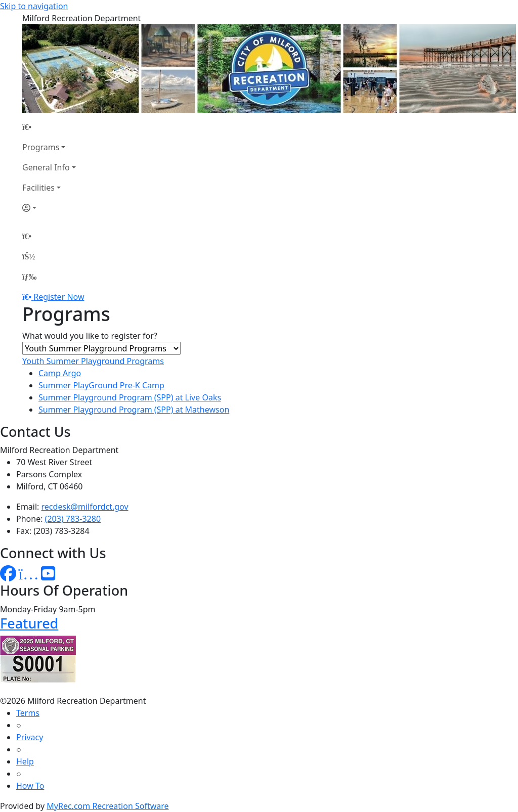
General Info (46, 167)
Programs (41, 147)
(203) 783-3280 (73, 519)
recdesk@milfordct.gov (85, 507)
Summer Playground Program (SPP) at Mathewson (134, 410)
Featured (29, 623)
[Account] (49, 208)
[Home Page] (49, 127)
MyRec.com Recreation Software (107, 806)
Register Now (59, 297)
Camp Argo (60, 373)
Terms (28, 713)
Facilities (38, 188)
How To (30, 786)
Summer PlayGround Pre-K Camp (101, 385)
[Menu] (29, 277)
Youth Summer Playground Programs (93, 361)
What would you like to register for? (90, 336)
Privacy (30, 737)
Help (25, 761)
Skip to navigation (34, 6)
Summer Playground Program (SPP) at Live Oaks (130, 397)
